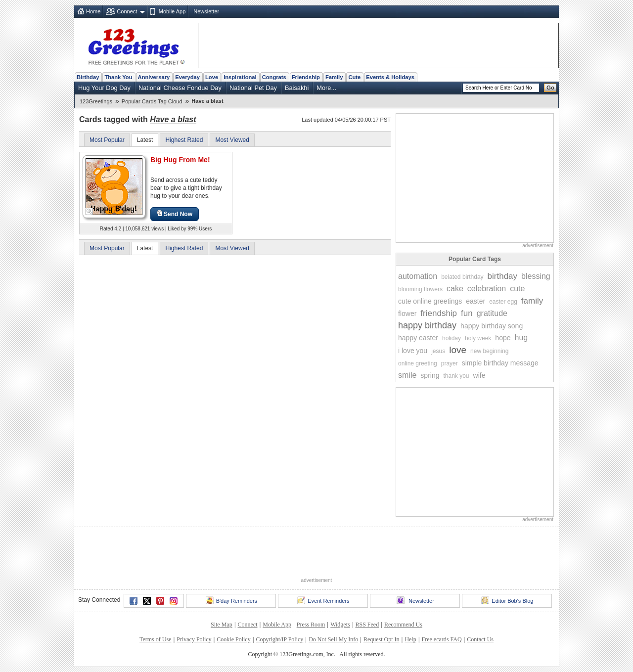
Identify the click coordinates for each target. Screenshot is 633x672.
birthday (502, 276)
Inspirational (240, 77)
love (458, 350)
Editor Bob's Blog (507, 600)
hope (503, 338)
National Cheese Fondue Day (180, 88)
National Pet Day (253, 88)
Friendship (306, 77)
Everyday (187, 77)
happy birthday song (492, 326)
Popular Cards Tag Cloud (152, 101)
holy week (478, 338)
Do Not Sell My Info (333, 639)
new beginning (489, 351)
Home (93, 11)
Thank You (118, 77)
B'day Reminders (231, 600)
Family (334, 77)
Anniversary (154, 77)
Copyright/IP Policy (279, 639)
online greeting (418, 363)
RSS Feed (367, 625)
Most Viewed (232, 140)
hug (521, 337)
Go (550, 88)
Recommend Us (403, 625)
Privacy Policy (194, 639)
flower (407, 314)
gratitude (492, 313)
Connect (127, 11)
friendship (439, 313)
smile (407, 375)
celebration (487, 289)
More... (326, 88)
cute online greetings (430, 301)
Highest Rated (184, 140)
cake (455, 289)
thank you (456, 376)
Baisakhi (297, 88)
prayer (450, 363)
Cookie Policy (233, 639)
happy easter (418, 338)
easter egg (503, 302)
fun (467, 313)
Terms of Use (155, 639)
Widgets (340, 625)
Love (212, 77)
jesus (438, 351)
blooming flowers (420, 289)
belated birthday (462, 277)
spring (430, 375)
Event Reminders (323, 600)
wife (479, 375)
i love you (413, 351)
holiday (452, 338)
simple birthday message (500, 363)
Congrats (274, 77)
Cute (354, 77)
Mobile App (172, 11)
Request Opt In (382, 639)
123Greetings (96, 101)
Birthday (88, 77)
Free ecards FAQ (441, 639)
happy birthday (427, 325)
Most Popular (107, 140)
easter (475, 301)
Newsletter (206, 11)
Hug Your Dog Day (104, 88)
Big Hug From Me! (180, 160)
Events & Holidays (390, 77)
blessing (536, 276)
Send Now (175, 214)
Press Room (311, 625)
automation (418, 276)
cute (517, 289)
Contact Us (480, 639)
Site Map (222, 625)
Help (410, 639)
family (532, 301)
